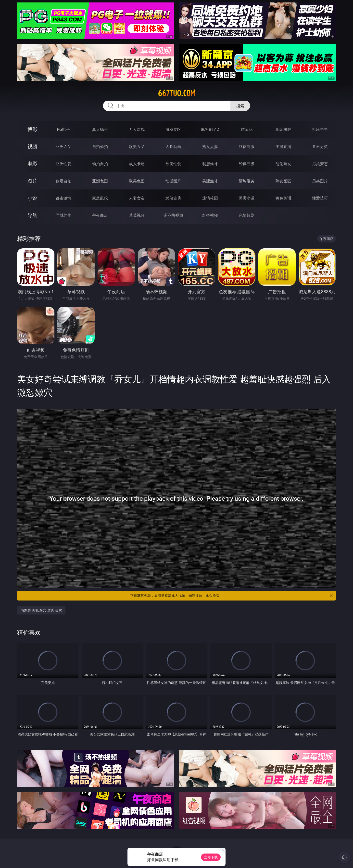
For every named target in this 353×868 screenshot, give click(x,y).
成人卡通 (137, 164)
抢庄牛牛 (320, 129)
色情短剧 (247, 215)
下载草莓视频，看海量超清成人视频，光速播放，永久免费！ (232, 596)
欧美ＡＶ (137, 147)
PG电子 (63, 129)
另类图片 (320, 181)
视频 (32, 146)
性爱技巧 (320, 198)
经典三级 (247, 164)
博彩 (32, 129)
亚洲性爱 (63, 164)
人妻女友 (137, 198)
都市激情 (63, 198)
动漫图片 (173, 181)
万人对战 (137, 129)
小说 (32, 198)
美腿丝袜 (210, 181)
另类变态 (320, 164)
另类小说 (247, 198)
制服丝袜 (210, 164)
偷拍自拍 (100, 164)
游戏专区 (173, 129)
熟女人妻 (210, 147)
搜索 (240, 106)
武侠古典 (173, 198)
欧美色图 (137, 181)
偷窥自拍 (63, 181)
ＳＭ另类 (320, 147)
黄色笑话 (283, 198)
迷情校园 (210, 198)
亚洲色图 (100, 181)
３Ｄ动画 (173, 147)
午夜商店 (100, 215)
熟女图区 (283, 181)
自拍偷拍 (100, 147)
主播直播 (283, 147)
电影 (32, 164)
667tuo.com (176, 93)
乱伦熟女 (283, 164)
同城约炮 (63, 215)
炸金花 (247, 129)
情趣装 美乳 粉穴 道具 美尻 (41, 610)
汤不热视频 (173, 215)
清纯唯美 (247, 181)
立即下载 (211, 857)
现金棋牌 (283, 129)
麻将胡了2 (210, 129)
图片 (32, 181)
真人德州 (100, 129)
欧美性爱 (173, 164)
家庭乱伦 (100, 198)
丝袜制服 (247, 147)
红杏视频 (210, 215)
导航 (32, 215)
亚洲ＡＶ (63, 147)
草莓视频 (137, 215)
